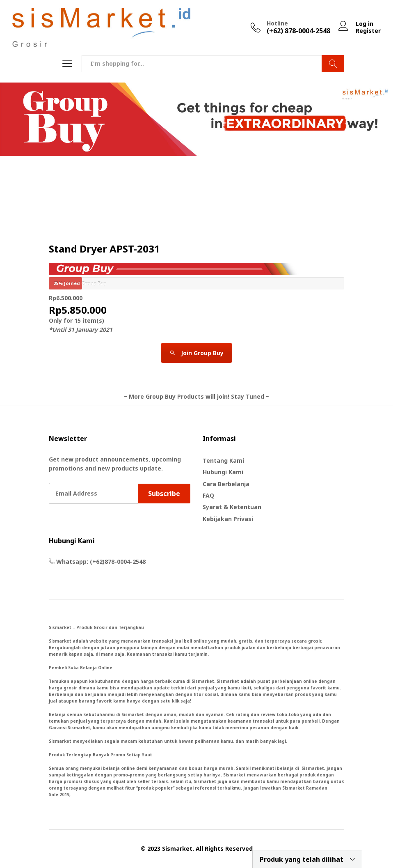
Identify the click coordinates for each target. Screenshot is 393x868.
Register (368, 31)
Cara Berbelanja (226, 484)
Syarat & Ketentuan (232, 507)
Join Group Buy (196, 353)
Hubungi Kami (223, 472)
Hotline (277, 24)
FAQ (208, 495)
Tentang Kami (223, 460)
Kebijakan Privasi (228, 519)
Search (333, 64)
